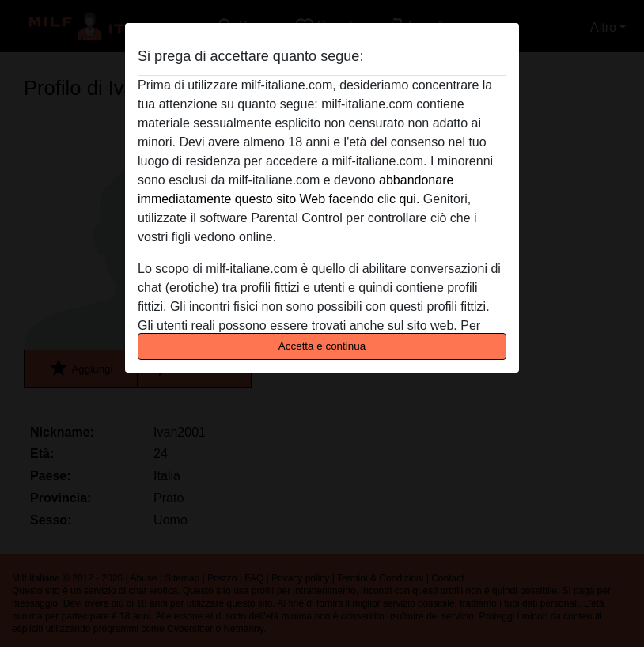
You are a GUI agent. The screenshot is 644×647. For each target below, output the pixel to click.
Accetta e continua (322, 346)
